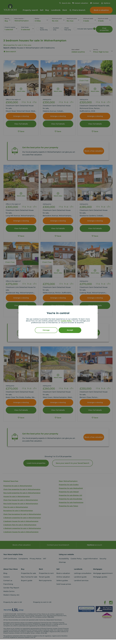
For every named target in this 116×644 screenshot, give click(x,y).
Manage (46, 330)
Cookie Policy (66, 321)
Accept (70, 330)
